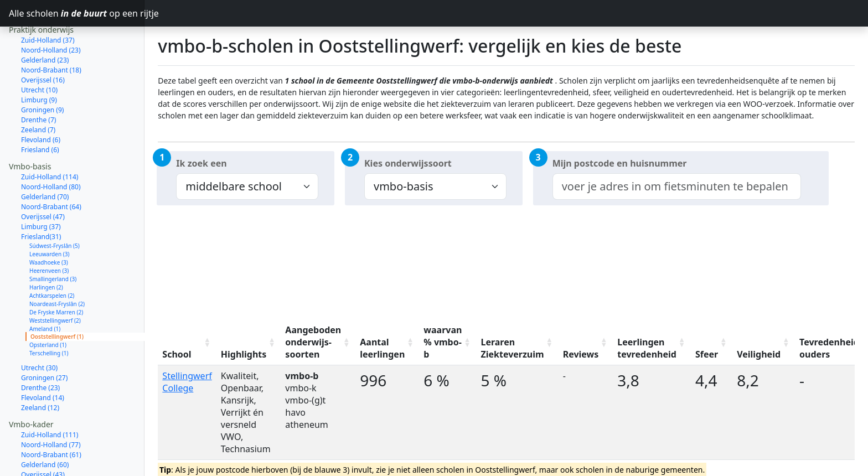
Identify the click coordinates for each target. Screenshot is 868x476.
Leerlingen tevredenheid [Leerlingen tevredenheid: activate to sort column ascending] (647, 348)
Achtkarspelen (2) (52, 256)
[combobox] (677, 187)
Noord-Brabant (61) (51, 415)
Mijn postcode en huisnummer (620, 163)
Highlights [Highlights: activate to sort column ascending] (244, 354)
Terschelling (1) (49, 314)
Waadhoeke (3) (49, 223)
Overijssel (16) (43, 41)
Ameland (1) (45, 289)
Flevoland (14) (43, 358)
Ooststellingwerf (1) (57, 297)
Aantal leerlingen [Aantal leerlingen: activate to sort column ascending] (382, 348)
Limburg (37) (41, 187)
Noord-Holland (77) (51, 405)
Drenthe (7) (38, 81)
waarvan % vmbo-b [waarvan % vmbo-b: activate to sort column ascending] (443, 342)
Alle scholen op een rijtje (77, 13)
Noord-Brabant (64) (51, 167)
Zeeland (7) (38, 90)
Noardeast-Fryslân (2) (57, 265)
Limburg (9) (39, 61)
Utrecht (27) (39, 465)
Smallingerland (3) (53, 240)
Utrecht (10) (39, 51)
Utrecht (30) (39, 328)
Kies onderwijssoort (408, 163)
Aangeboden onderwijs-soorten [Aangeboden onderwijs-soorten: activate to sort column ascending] (313, 342)
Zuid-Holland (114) (50, 138)
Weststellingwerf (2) (55, 281)
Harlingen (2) (46, 248)
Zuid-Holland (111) (50, 395)
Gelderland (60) (45, 425)
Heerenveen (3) (49, 231)
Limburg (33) (41, 445)
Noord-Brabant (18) (51, 31)
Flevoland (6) (41, 100)
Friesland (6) (40, 110)
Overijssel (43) (43, 435)
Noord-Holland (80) (51, 148)
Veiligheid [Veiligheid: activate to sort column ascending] (759, 354)
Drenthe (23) (40, 348)
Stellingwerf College (187, 382)
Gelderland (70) (45, 157)
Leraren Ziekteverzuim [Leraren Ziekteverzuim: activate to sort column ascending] (512, 348)
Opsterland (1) (48, 306)
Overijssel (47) (43, 177)
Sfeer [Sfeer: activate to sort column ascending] (707, 354)
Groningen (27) (44, 338)
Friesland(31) (41, 197)
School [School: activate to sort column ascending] (177, 354)
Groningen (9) (42, 71)
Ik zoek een (201, 163)
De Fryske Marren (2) (56, 273)
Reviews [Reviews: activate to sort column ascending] (581, 354)
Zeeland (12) (40, 368)
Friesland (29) (42, 455)
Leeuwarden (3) (49, 215)
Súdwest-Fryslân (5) (55, 206)
